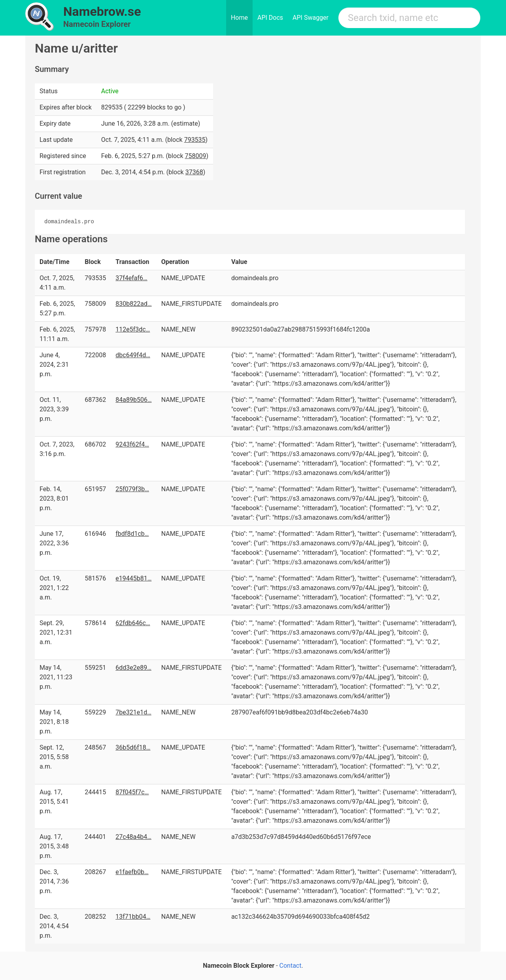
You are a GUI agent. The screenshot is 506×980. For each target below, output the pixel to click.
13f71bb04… (133, 917)
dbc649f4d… (133, 355)
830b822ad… (133, 304)
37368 (194, 172)
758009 (195, 156)
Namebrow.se (102, 11)
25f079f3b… (132, 489)
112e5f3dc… (133, 329)
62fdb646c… (133, 623)
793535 (195, 140)
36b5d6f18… (133, 747)
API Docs (270, 18)
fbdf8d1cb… (132, 534)
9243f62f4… (132, 444)
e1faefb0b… (132, 872)
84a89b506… (133, 400)
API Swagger (311, 18)
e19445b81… (133, 578)
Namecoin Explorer (97, 24)
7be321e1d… (133, 712)
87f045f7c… (132, 792)
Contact (291, 966)
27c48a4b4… (133, 837)
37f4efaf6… (131, 278)
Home (239, 18)
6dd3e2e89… (133, 668)
